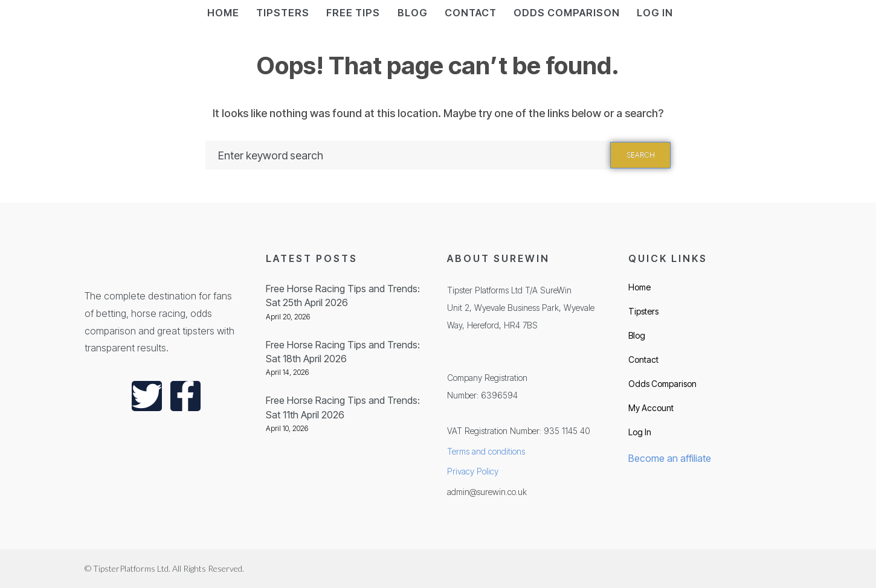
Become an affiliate (670, 458)
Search (641, 155)
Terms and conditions (486, 451)
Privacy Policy (473, 471)
